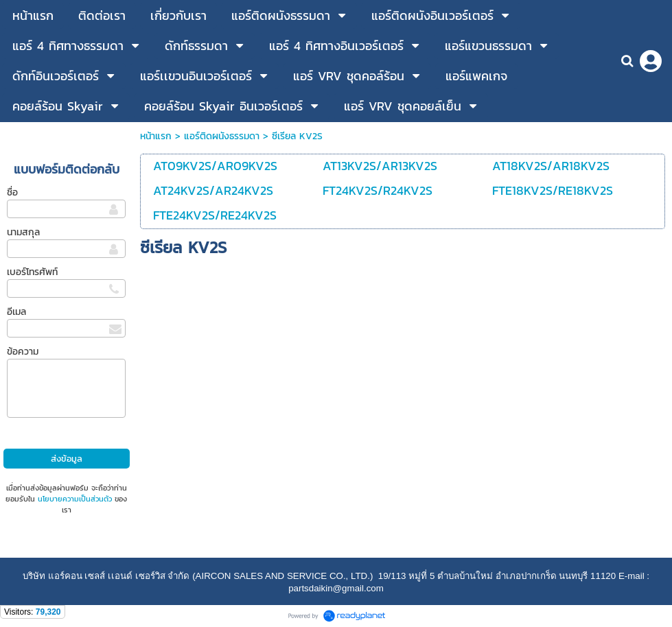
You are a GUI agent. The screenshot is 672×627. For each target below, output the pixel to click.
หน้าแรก (156, 136)
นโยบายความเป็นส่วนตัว (75, 499)
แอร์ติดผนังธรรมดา (222, 136)
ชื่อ (12, 192)
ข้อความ (23, 352)
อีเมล (16, 312)
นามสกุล (23, 232)
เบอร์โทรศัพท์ (32, 272)
